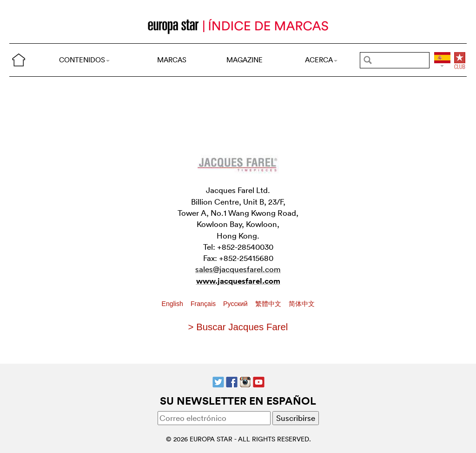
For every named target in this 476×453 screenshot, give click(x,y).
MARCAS (172, 60)
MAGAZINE (245, 60)
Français (204, 304)
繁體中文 (269, 304)
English (173, 304)
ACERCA (321, 60)
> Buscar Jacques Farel (238, 327)
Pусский (236, 304)
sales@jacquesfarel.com (238, 269)
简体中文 (302, 304)
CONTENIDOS (84, 60)
